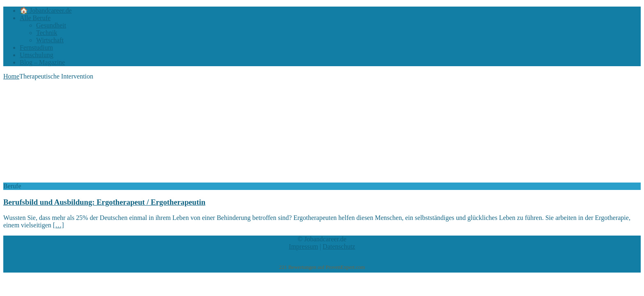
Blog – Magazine (42, 62)
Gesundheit (51, 25)
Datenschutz (339, 246)
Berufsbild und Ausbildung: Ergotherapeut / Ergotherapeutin (104, 202)
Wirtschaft (50, 40)
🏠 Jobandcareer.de (46, 10)
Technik (47, 33)
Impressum (303, 246)
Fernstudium (36, 47)
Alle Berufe (35, 18)
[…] (59, 225)
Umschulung (37, 55)
